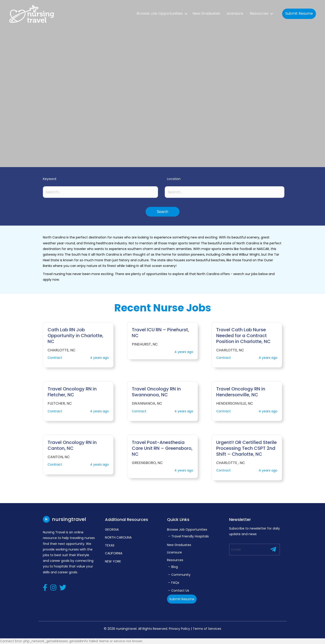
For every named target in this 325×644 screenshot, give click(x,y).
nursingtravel (64, 519)
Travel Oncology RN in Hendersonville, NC (241, 392)
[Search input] (100, 192)
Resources (259, 13)
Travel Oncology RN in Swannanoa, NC (156, 392)
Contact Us (180, 590)
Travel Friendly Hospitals (190, 536)
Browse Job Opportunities (160, 13)
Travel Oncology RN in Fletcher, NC (72, 392)
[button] (162, 212)
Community (181, 575)
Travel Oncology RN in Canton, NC (72, 445)
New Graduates (206, 13)
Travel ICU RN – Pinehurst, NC (160, 333)
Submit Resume (299, 13)
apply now (51, 280)
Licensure (235, 13)
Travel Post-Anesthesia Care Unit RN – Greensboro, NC (162, 448)
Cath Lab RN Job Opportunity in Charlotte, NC (75, 336)
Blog (175, 567)
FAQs (175, 583)
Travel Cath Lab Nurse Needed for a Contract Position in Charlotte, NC (243, 336)
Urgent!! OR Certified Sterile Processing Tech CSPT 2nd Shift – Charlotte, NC (246, 448)
